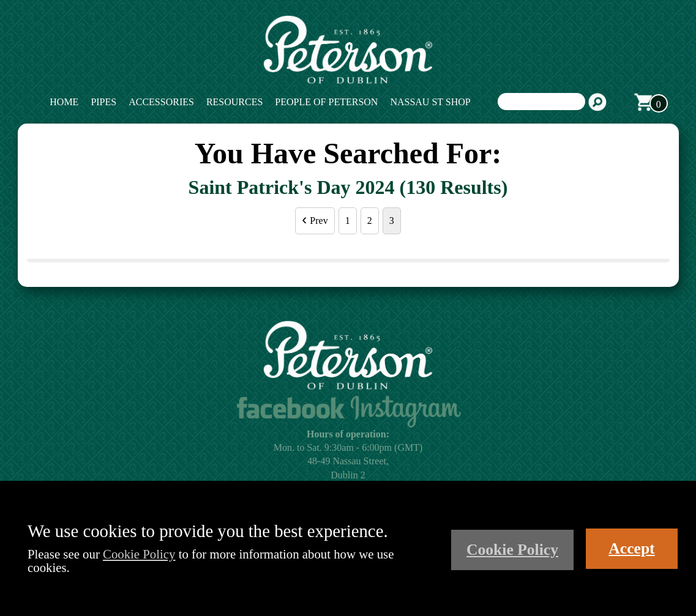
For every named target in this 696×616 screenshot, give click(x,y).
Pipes (103, 102)
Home (64, 102)
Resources (234, 102)
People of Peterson (326, 102)
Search (597, 102)
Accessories (161, 102)
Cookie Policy (139, 554)
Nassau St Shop (430, 102)
